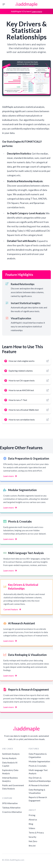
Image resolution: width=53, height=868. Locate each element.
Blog (31, 824)
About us (33, 819)
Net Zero (33, 841)
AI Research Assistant (39, 785)
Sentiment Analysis (11, 754)
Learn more (37, 11)
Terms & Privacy (36, 833)
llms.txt (32, 846)
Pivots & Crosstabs (38, 766)
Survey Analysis (9, 758)
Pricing (32, 815)
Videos (32, 828)
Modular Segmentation (39, 761)
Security (32, 837)
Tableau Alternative (11, 808)
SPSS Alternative (10, 803)
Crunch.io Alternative (12, 812)
